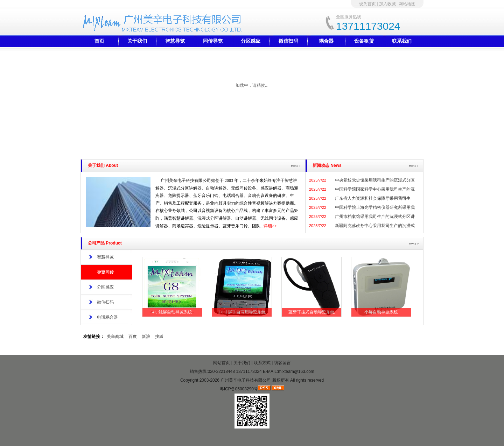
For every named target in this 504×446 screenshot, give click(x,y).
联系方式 (262, 363)
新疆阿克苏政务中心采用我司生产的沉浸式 (375, 226)
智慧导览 (175, 41)
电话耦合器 (107, 317)
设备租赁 (364, 41)
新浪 (146, 337)
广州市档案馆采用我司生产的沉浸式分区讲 (375, 217)
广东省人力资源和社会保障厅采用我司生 (373, 198)
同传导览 (213, 41)
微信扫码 (288, 41)
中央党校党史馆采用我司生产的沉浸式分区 (375, 180)
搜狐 (159, 337)
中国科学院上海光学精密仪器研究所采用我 (375, 207)
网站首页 (222, 363)
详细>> (270, 226)
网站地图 (407, 4)
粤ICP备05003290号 (239, 389)
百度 (133, 337)
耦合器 (326, 41)
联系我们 (402, 41)
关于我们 (137, 41)
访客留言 (282, 363)
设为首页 (367, 4)
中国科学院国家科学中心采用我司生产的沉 (375, 189)
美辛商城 (115, 337)
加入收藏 (387, 4)
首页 (99, 41)
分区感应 (251, 41)
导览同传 (105, 272)
